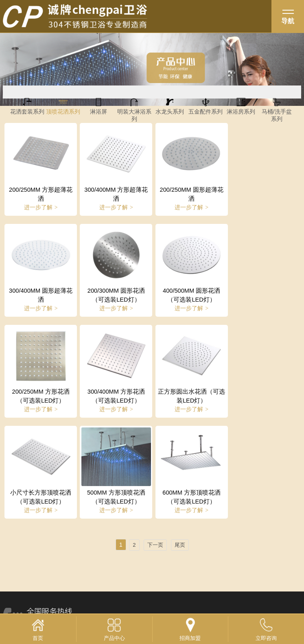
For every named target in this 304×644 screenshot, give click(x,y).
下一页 (155, 442)
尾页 (180, 442)
